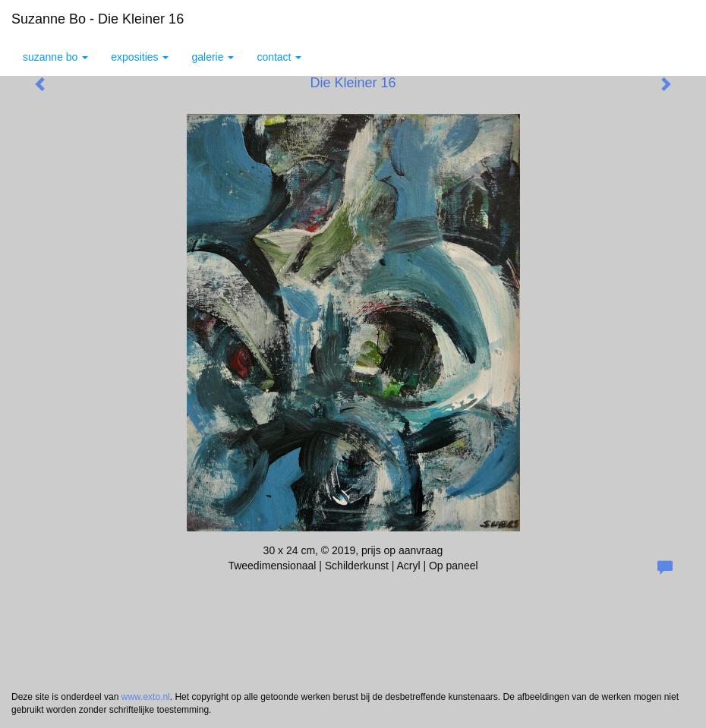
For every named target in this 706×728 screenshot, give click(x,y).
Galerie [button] (213, 57)
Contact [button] (279, 57)
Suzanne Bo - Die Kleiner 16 (98, 19)
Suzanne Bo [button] (55, 57)
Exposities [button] (140, 57)
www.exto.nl (146, 697)
